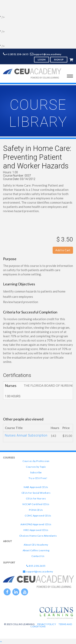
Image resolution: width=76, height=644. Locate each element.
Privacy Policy (47, 624)
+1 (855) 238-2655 (17, 54)
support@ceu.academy (47, 54)
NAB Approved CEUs (36, 487)
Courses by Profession (36, 461)
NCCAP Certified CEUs (36, 504)
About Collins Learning (36, 550)
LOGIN (42, 59)
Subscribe (36, 472)
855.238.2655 (36, 566)
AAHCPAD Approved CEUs (36, 524)
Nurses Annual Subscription (26, 435)
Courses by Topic (36, 467)
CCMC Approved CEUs (38, 516)
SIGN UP (59, 59)
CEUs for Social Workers (36, 493)
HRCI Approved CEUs (36, 530)
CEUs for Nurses (36, 498)
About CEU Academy (36, 545)
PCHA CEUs (36, 510)
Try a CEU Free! (38, 478)
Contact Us (38, 556)
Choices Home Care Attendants (38, 536)
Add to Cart (63, 250)
